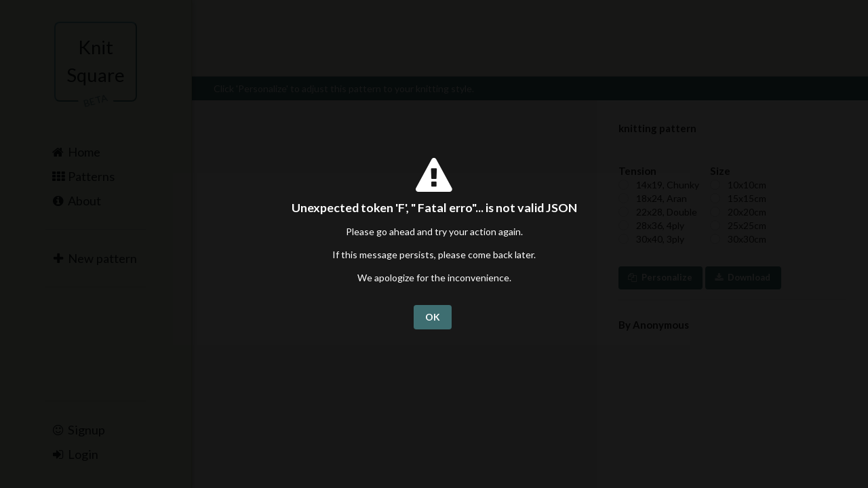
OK (433, 317)
